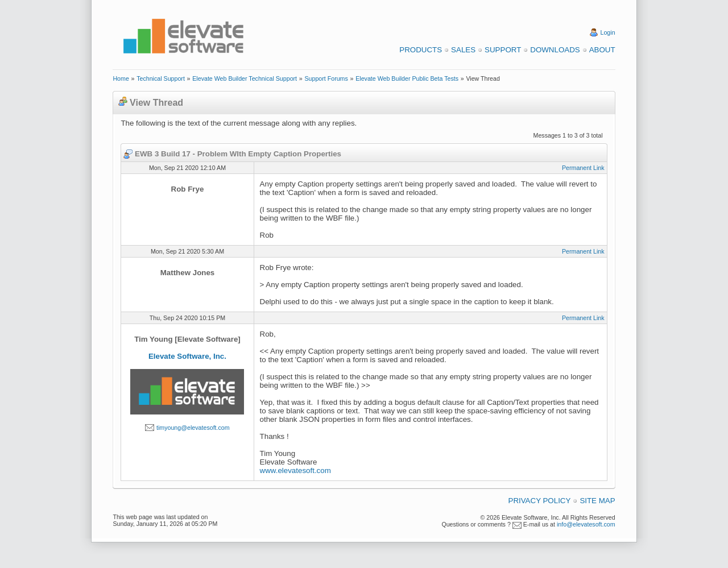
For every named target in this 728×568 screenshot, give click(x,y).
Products (421, 50)
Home (121, 78)
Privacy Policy (540, 501)
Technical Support (161, 78)
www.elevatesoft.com (295, 470)
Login (608, 32)
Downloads (555, 50)
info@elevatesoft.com (586, 524)
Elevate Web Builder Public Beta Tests (407, 78)
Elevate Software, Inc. (187, 356)
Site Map (597, 501)
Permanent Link (583, 168)
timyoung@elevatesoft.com (193, 428)
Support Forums (326, 78)
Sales (463, 50)
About (602, 50)
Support (503, 50)
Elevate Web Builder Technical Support (245, 78)
